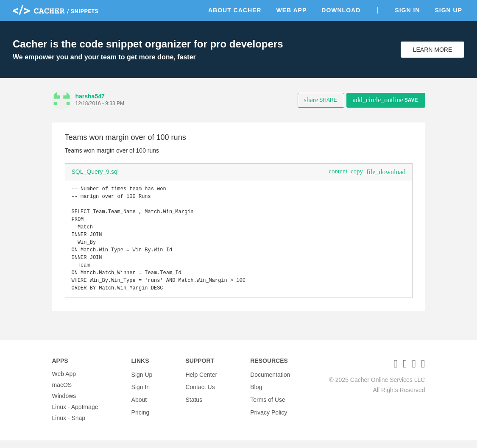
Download (341, 10)
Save (385, 100)
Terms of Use (268, 403)
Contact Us (200, 392)
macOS (62, 392)
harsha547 (90, 96)
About (139, 403)
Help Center (201, 381)
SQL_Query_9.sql (95, 172)
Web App (291, 10)
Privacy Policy (269, 415)
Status (194, 403)
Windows (64, 403)
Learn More (433, 50)
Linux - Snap (69, 426)
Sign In (407, 10)
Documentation (270, 381)
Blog (256, 392)
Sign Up (448, 10)
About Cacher (235, 10)
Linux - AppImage (75, 415)
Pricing (141, 415)
